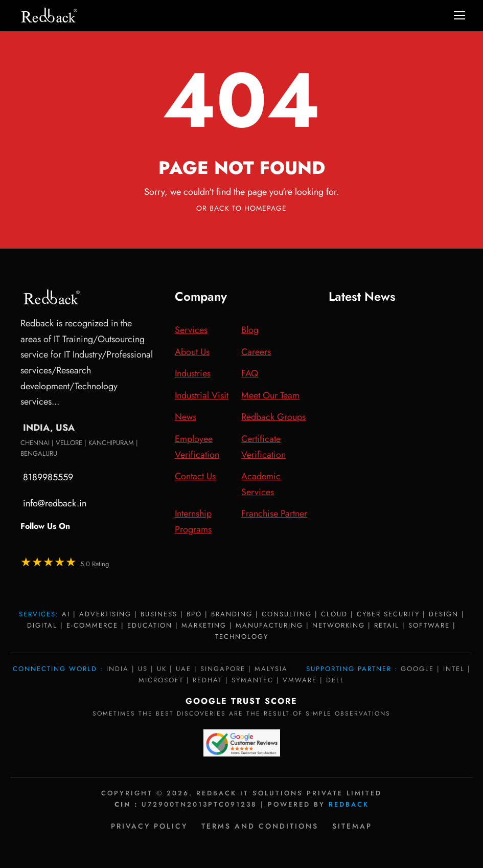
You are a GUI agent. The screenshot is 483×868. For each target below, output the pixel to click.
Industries (193, 373)
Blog (250, 330)
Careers (256, 352)
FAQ (250, 373)
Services (191, 330)
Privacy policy (149, 826)
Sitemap (352, 826)
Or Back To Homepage (241, 208)
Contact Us (195, 476)
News (186, 417)
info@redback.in (55, 503)
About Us (192, 352)
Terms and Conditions (260, 826)
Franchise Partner (274, 514)
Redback (349, 804)
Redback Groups (273, 417)
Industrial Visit (202, 395)
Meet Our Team (270, 395)
